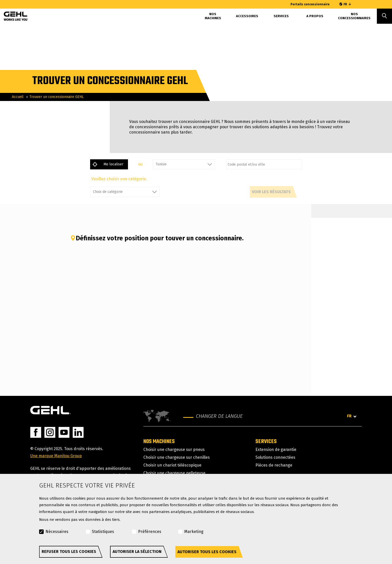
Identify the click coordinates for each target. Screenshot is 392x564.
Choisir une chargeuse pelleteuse (174, 473)
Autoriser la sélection (137, 552)
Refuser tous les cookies (69, 552)
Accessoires (247, 16)
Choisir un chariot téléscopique (172, 465)
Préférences (150, 532)
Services (281, 16)
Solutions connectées (275, 457)
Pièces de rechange (274, 465)
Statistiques (103, 532)
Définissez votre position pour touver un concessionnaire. (157, 238)
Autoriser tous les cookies (207, 552)
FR (345, 4)
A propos (315, 16)
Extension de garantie (276, 450)
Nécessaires (57, 532)
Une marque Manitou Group (56, 456)
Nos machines (213, 16)
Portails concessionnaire (310, 4)
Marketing (194, 532)
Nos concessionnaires (354, 16)
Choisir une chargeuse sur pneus (174, 450)
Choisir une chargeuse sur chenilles (177, 457)
